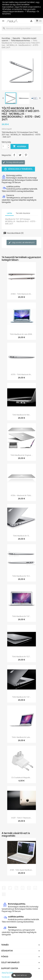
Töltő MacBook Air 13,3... (22, 576)
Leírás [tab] (9, 213)
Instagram (35, 888)
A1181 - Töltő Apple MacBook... (21, 870)
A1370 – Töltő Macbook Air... (21, 374)
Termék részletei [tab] (23, 213)
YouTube (23, 888)
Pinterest (26, 155)
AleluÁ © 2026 (8, 973)
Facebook (4, 888)
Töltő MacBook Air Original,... (22, 455)
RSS (16, 888)
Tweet (20, 155)
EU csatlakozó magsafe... (21, 778)
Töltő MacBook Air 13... (22, 536)
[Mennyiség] (4, 146)
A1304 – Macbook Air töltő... (22, 495)
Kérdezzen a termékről (18, 169)
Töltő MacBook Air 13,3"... (21, 657)
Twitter (10, 888)
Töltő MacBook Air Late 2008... (21, 334)
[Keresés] (21, 28)
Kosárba (20, 146)
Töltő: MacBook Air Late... (22, 737)
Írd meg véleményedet (13, 162)
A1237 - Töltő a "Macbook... (22, 818)
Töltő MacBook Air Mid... (22, 415)
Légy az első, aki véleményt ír (21, 243)
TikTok (4, 894)
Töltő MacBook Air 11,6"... (21, 616)
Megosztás (14, 155)
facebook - (6, 977)
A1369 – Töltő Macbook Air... (21, 294)
